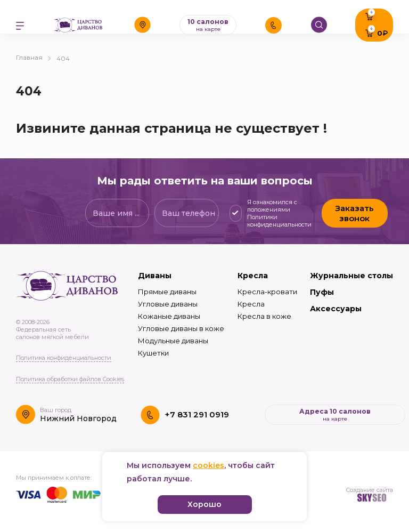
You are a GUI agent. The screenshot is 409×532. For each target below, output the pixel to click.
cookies (208, 465)
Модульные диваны (173, 341)
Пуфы (322, 292)
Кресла (253, 276)
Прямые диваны (167, 292)
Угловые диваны (168, 304)
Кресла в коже (264, 316)
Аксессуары (336, 309)
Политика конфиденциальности (64, 358)
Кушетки (153, 353)
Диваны (155, 276)
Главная (34, 57)
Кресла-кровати (267, 292)
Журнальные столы (351, 276)
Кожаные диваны (169, 316)
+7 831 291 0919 (197, 414)
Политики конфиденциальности (279, 221)
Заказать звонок (354, 213)
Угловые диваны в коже (181, 328)
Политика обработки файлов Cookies (70, 379)
